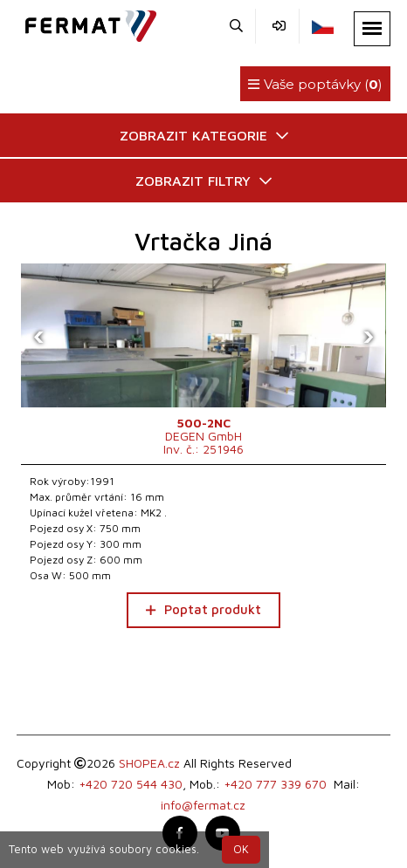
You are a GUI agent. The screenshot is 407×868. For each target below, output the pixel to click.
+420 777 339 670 (275, 784)
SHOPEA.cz (149, 763)
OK (241, 849)
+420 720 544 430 (131, 784)
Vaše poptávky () (315, 84)
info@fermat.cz (203, 805)
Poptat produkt (203, 609)
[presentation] (38, 336)
